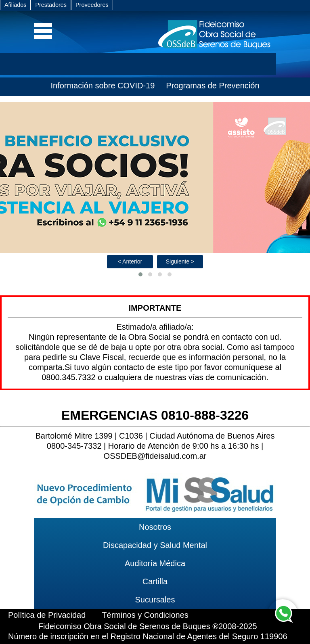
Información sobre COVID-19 (103, 86)
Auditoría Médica (155, 563)
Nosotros (155, 527)
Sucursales (155, 600)
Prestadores (51, 5)
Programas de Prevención (213, 86)
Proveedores (92, 5)
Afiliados (15, 5)
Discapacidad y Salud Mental (155, 545)
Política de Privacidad (47, 615)
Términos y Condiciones (145, 615)
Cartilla (155, 581)
